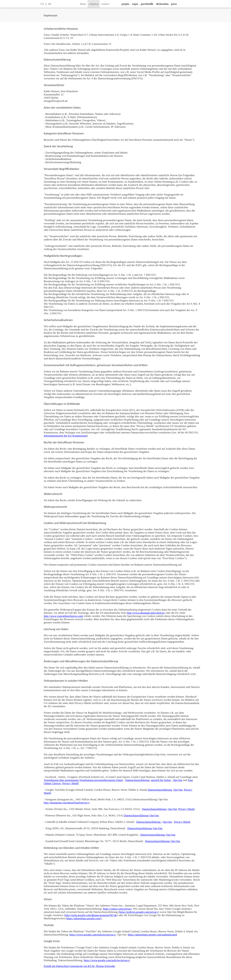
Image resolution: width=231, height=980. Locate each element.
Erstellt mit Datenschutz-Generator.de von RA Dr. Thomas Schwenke (79, 966)
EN (42, 4)
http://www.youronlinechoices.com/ (64, 616)
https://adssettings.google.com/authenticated (152, 935)
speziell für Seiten (161, 780)
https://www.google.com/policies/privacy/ (93, 935)
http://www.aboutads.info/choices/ (146, 613)
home (83, 4)
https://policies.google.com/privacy (139, 912)
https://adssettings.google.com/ (84, 918)
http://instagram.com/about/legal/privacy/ (67, 803)
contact (105, 4)
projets (125, 4)
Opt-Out (178, 780)
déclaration (162, 4)
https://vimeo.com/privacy (117, 909)
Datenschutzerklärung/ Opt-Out (141, 815)
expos (135, 4)
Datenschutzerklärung (137, 780)
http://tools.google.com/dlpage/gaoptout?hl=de (91, 915)
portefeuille (147, 4)
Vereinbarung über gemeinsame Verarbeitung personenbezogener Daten (83, 780)
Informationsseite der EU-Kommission (65, 436)
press (174, 4)
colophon (94, 4)
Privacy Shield (70, 783)
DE (50, 4)
